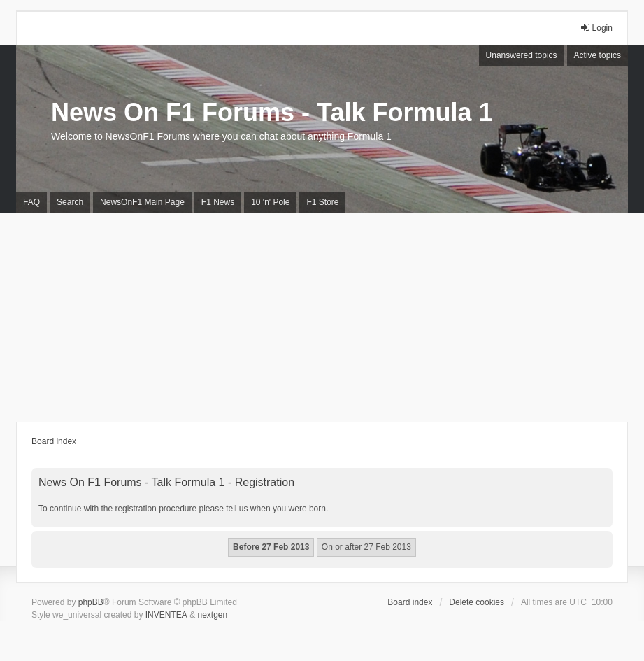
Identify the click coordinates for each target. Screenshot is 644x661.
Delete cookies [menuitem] (477, 602)
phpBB (91, 602)
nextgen (212, 615)
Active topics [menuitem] (598, 55)
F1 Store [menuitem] (322, 202)
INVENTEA (166, 615)
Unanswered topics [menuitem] (522, 55)
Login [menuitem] (596, 28)
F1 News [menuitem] (218, 202)
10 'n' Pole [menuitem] (270, 202)
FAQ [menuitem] (31, 202)
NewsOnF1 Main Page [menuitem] (142, 202)
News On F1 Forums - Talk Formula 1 (272, 112)
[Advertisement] (322, 318)
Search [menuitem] (70, 202)
